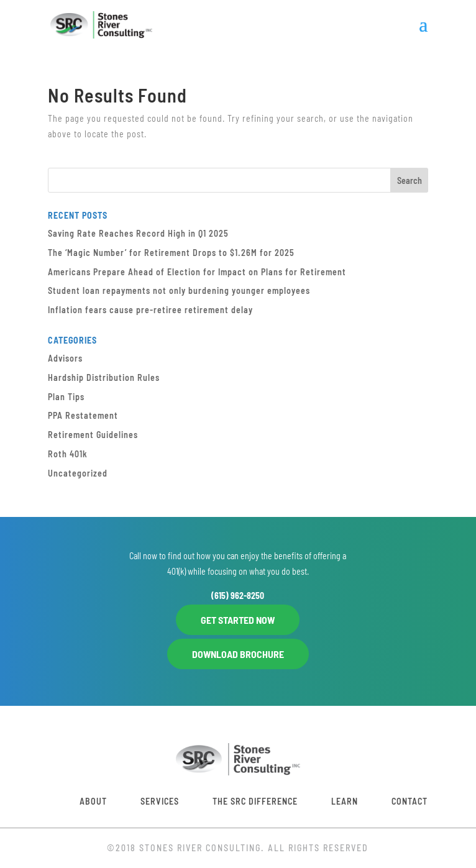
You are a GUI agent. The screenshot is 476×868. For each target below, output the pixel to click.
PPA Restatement (83, 415)
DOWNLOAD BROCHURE (238, 654)
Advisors (65, 358)
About (93, 801)
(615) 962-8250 (238, 596)
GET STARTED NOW (238, 620)
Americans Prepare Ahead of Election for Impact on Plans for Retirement (197, 272)
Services (160, 801)
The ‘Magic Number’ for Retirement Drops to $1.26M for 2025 (171, 253)
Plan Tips (66, 397)
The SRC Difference (255, 801)
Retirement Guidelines (93, 435)
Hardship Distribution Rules (104, 377)
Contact (410, 801)
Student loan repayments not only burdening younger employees (179, 290)
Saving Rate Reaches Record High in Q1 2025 (138, 233)
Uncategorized (78, 473)
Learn (345, 801)
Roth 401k (68, 454)
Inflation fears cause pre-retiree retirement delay (150, 310)
